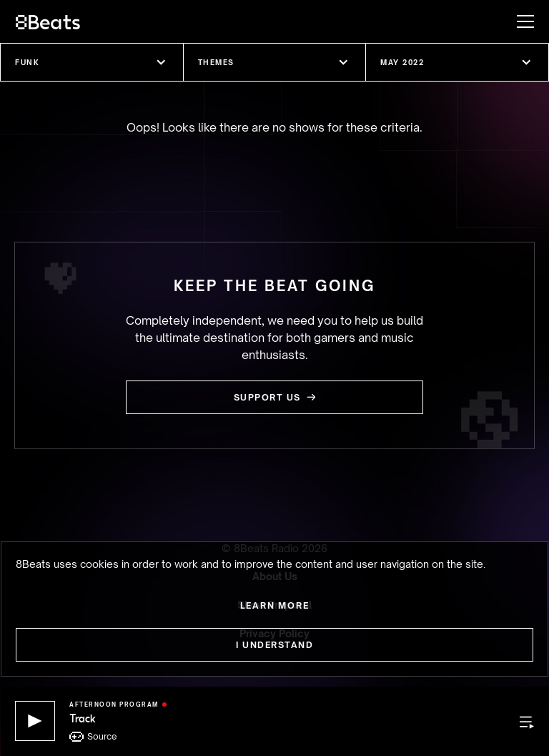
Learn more (275, 605)
